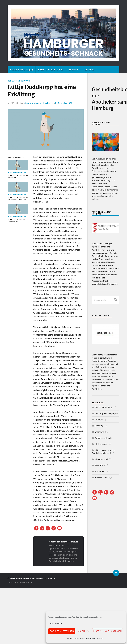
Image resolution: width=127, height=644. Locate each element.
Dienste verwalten (56, 623)
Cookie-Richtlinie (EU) (22, 70)
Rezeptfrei (99, 465)
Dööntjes (99, 419)
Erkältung (99, 426)
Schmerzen (100, 471)
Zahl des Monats (102, 477)
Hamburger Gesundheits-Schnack (38, 578)
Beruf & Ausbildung (103, 407)
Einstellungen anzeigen (108, 631)
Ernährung (100, 432)
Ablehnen (84, 631)
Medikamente (101, 444)
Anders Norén (25, 583)
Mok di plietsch (102, 459)
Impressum (101, 638)
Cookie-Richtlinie (73, 638)
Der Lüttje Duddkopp (19, 81)
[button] (36, 528)
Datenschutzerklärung (88, 638)
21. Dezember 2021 (64, 103)
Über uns (89, 70)
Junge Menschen (102, 438)
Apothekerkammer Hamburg (38, 103)
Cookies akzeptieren (62, 631)
